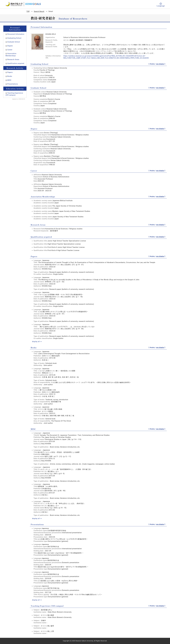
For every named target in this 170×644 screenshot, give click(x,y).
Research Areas (13, 59)
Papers (10, 72)
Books (10, 76)
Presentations (13, 84)
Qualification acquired (16, 63)
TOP (28, 11)
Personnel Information (16, 34)
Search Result (39, 11)
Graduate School (14, 42)
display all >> (37, 342)
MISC (9, 80)
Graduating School (14, 38)
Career (10, 50)
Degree (10, 46)
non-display (160, 64)
